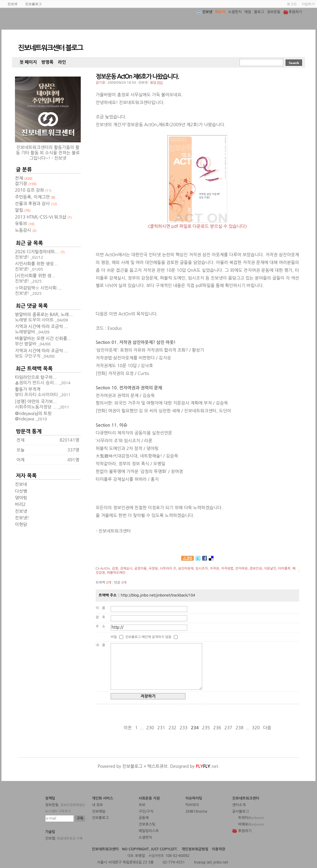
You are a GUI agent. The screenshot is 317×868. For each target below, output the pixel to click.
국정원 (153, 569)
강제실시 (126, 569)
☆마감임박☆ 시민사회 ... (38, 288)
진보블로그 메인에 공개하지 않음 (148, 637)
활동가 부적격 (28, 389)
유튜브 (25, 224)
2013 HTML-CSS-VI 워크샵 (43, 217)
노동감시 (26, 230)
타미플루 (284, 569)
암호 (102, 617)
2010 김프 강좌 (33, 190)
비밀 (114, 637)
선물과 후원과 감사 (36, 204)
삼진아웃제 (186, 569)
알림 (23, 210)
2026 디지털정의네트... (37, 252)
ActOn (105, 569)
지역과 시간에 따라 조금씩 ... (42, 327)
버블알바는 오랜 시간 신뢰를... (43, 338)
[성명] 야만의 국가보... (36, 402)
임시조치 (202, 569)
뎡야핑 (21, 498)
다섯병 (21, 491)
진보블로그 (132, 766)
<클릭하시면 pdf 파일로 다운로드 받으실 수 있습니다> (197, 226)
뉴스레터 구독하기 (58, 811)
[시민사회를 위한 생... (35, 276)
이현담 (21, 524)
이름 (102, 608)
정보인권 (256, 569)
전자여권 (241, 569)
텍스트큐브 (158, 766)
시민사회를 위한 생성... (36, 264)
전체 (24, 178)
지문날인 (270, 569)
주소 (102, 627)
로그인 (292, 4)
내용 (102, 645)
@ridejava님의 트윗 (33, 414)
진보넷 (21, 511)
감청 (115, 569)
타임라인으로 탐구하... (36, 377)
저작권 (214, 569)
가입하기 (308, 4)
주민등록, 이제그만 (35, 197)
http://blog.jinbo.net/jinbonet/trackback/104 (158, 595)
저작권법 (227, 569)
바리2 (20, 504)
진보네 (21, 484)
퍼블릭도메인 (116, 573)
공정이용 (140, 569)
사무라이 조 (168, 569)
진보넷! (22, 518)
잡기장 (100, 83)
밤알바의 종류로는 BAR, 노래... (44, 315)
